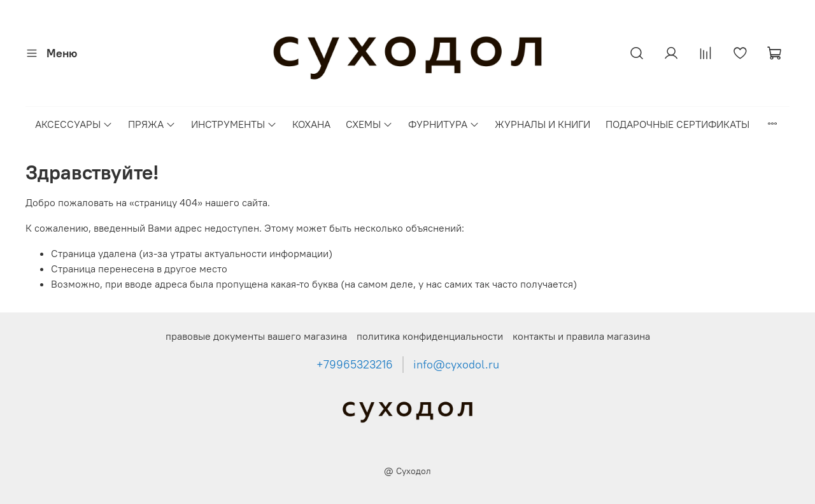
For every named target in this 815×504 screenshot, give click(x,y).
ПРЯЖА (152, 124)
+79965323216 (355, 365)
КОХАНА (311, 124)
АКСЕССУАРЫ (74, 124)
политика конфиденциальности (430, 336)
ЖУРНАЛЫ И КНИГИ (542, 124)
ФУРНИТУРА (444, 124)
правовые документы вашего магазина (256, 336)
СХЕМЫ (369, 124)
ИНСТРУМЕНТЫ (234, 124)
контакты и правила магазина (581, 336)
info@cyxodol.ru (456, 365)
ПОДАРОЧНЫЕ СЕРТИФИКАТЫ (677, 124)
